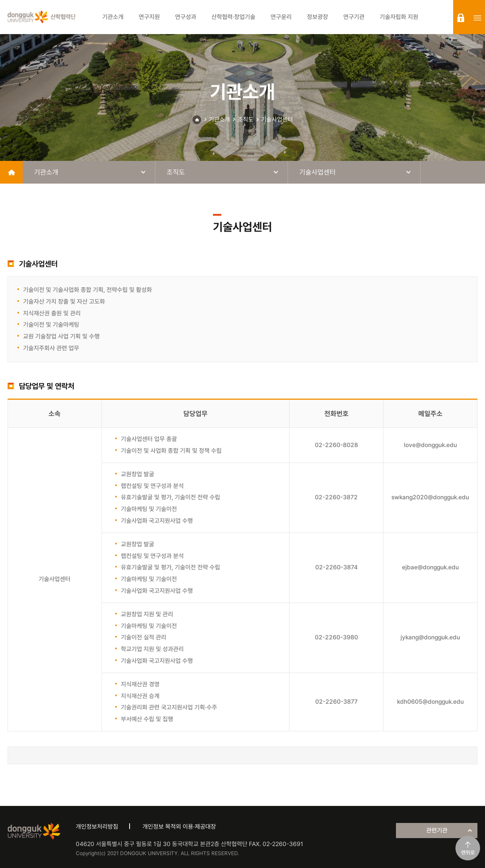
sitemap (477, 18)
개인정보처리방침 (97, 827)
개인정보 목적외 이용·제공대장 (179, 827)
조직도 (246, 119)
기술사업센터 (277, 119)
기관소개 (219, 119)
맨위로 (468, 852)
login (461, 18)
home (11, 172)
